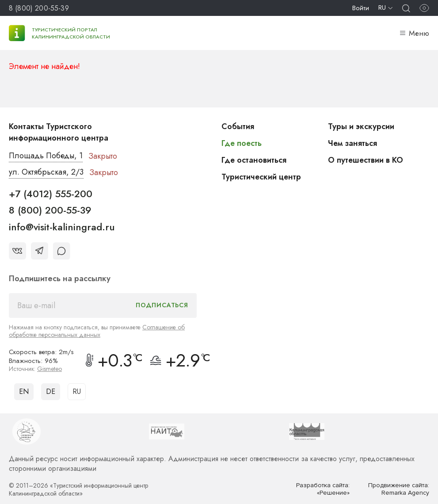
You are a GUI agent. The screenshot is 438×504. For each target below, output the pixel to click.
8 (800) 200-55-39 (39, 8)
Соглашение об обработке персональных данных (97, 331)
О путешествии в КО (366, 160)
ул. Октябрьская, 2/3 (46, 172)
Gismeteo (50, 369)
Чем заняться (353, 143)
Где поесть (242, 143)
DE (51, 391)
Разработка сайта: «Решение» (323, 489)
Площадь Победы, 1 (46, 156)
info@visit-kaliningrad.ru (62, 227)
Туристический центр (262, 177)
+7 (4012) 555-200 (51, 194)
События (238, 126)
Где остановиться (254, 160)
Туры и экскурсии (361, 126)
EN (24, 391)
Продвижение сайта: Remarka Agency (399, 489)
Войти (361, 8)
